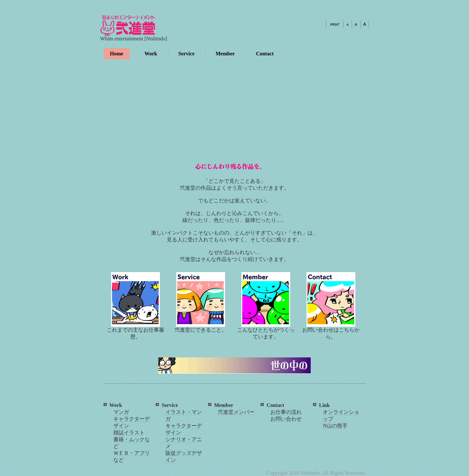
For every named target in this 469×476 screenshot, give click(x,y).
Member (225, 54)
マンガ (121, 412)
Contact (265, 54)
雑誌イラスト (129, 433)
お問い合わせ (286, 419)
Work (151, 54)
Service (187, 54)
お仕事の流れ (286, 412)
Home (117, 54)
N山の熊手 (335, 426)
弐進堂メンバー (236, 412)
